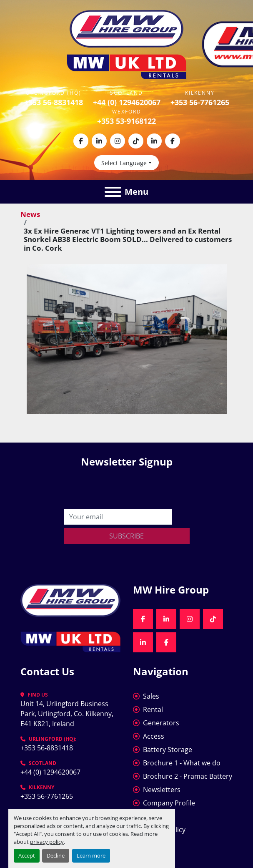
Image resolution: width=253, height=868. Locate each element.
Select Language (124, 163)
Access (154, 736)
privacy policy (47, 842)
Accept (27, 855)
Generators (161, 723)
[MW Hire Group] (70, 599)
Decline (56, 855)
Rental (153, 709)
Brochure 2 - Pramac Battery (188, 776)
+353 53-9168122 (126, 121)
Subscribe (126, 536)
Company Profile (169, 803)
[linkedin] (99, 141)
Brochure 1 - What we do (182, 763)
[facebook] (81, 141)
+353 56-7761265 (200, 102)
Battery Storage (168, 750)
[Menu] (113, 192)
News (30, 214)
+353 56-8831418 (54, 102)
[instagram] (118, 141)
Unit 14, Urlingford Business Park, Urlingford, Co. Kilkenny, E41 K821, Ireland (68, 714)
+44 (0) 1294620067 (127, 102)
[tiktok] (136, 141)
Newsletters (162, 790)
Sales (151, 696)
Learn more (91, 855)
